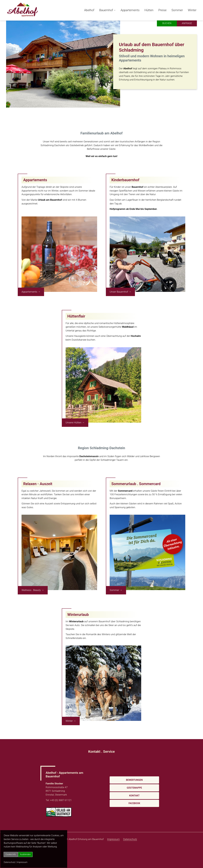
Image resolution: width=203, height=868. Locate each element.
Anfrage (187, 23)
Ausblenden (25, 854)
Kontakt (134, 796)
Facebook (134, 803)
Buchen (166, 23)
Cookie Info (11, 854)
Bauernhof (106, 10)
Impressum (22, 862)
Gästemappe (134, 788)
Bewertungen (134, 780)
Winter (192, 10)
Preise (162, 10)
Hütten (149, 10)
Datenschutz (10, 862)
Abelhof (89, 10)
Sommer (177, 10)
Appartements (130, 10)
